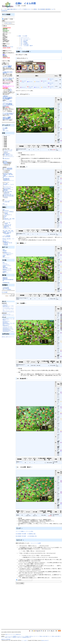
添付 (25, 9)
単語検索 (43, 9)
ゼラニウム (5, 304)
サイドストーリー (7, 186)
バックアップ (20, 9)
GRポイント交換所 (7, 117)
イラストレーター (8, 229)
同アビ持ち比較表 (6, 237)
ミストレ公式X (6, 84)
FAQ (4, 130)
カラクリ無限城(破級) (8, 168)
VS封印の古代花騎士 (8, 173)
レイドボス (5, 205)
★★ (4, 218)
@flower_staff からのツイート (8, 337)
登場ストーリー (7, 228)
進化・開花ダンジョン (8, 155)
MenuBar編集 (5, 292)
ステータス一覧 (7, 223)
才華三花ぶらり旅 (7, 194)
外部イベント (6, 273)
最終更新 (48, 9)
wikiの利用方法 (6, 288)
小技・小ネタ (6, 131)
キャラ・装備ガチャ (7, 255)
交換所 (4, 256)
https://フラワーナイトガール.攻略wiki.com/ (13, 634)
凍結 (12, 9)
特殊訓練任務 (6, 179)
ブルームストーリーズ (8, 187)
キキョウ (24, 87)
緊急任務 (5, 322)
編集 (9, 9)
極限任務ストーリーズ (8, 189)
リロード (30, 9)
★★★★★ (6, 213)
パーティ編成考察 (6, 236)
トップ (4, 9)
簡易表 (6, 224)
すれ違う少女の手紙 (7, 192)
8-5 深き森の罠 (25, 44)
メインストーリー (6, 136)
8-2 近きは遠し (25, 40)
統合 (12, 212)
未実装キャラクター (7, 266)
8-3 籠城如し (24, 42)
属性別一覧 (6, 227)
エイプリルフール (8, 271)
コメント (20, 49)
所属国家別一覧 (7, 226)
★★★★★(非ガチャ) (8, 329)
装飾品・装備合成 (7, 233)
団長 (4, 263)
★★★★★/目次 (7, 330)
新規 (35, 9)
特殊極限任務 (6, 178)
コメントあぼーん (25, 640)
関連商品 (5, 272)
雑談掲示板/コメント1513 (8, 306)
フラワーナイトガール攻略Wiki (11, 636)
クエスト (5, 252)
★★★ (5, 217)
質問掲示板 (5, 279)
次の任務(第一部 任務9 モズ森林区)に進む (26, 534)
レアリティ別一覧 (7, 225)
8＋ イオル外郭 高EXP (27, 46)
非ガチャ (9, 215)
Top (16, 6)
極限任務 (6, 152)
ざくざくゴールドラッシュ (8, 157)
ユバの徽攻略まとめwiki (15, 637)
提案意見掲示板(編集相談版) (8, 280)
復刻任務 (5, 163)
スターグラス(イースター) (8, 311)
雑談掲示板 (5, 278)
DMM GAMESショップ (7, 119)
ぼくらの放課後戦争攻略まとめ (25, 637)
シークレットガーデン (8, 201)
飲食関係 (6, 245)
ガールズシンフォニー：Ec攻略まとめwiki (24, 636)
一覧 (38, 9)
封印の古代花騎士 (7, 188)
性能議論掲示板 (6, 283)
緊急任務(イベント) (7, 162)
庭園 (4, 257)
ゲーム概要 (5, 128)
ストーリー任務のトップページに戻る (24, 531)
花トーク (5, 241)
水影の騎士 (6, 190)
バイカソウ (5, 305)
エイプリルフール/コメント (8, 312)
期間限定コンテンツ (7, 270)
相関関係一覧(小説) (8, 243)
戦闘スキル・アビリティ (9, 232)
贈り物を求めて (7, 159)
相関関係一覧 (6, 242)
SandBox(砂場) (6, 287)
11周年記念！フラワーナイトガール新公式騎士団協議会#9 (7, 97)
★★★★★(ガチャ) (8, 328)
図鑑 (4, 210)
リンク (20, 48)
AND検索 (6, 19)
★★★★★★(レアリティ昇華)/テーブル (9, 324)
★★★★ (5, 216)
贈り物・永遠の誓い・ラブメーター (8, 239)
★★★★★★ (6, 211)
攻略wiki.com (4, 639)
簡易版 (6, 214)
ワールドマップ (6, 258)
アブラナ (38, 82)
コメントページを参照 (36, 543)
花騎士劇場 (5, 268)
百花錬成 (7, 234)
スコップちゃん (6, 265)
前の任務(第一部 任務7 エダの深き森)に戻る (26, 536)
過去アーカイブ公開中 (7, 101)
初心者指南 (5, 129)
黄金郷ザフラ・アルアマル (8, 185)
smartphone (4, 11)
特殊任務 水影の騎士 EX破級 (8, 175)
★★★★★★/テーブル (8, 331)
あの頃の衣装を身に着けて (9, 195)
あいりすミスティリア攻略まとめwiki (39, 636)
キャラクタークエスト (9, 254)
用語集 (4, 267)
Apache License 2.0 (45, 640)
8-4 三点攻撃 (24, 43)
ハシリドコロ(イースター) (8, 308)
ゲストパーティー (25, 38)
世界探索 (5, 251)
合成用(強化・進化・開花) (9, 219)
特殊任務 (6, 197)
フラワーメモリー (7, 220)
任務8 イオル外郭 (26, 3)
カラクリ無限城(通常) (8, 169)
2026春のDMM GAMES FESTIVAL (8, 73)
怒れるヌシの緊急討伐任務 (8, 177)
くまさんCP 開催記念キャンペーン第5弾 (7, 67)
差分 (15, 9)
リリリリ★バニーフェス (8, 47)
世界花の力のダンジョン (9, 180)
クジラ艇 (6, 183)
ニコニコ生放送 (6, 99)
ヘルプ (53, 9)
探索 (4, 250)
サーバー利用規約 (7, 289)
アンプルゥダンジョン (8, 156)
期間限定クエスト (7, 253)
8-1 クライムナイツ (26, 39)
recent (10, 23)
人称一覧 (6, 244)
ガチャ (6, 215)
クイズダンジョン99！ (8, 150)
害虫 (4, 204)
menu (6, 23)
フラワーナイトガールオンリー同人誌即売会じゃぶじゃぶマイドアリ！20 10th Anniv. (8, 105)
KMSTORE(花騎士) (7, 118)
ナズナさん (5, 264)
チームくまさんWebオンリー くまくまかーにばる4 (8, 114)
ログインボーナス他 (7, 269)
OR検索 (11, 19)
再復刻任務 (6, 164)
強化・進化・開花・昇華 (8, 231)
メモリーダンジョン (8, 151)
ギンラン (31, 82)
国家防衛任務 (7, 193)
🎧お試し (10, 89)
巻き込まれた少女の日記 (8, 196)
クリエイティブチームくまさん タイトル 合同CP (8, 79)
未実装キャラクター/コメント (8, 316)
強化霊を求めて (7, 154)
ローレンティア (6, 307)
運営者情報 (8, 639)
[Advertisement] (31, 24)
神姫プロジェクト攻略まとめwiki (51, 636)
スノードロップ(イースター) (8, 310)
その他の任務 (6, 202)
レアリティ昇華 (8, 212)
